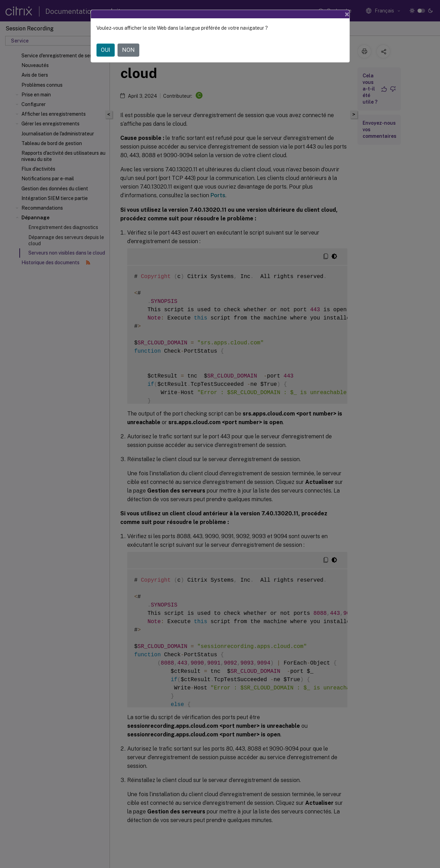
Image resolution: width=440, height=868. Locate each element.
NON (128, 44)
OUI (106, 44)
